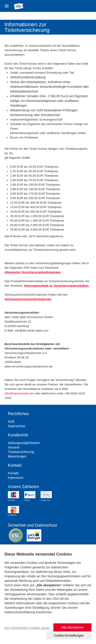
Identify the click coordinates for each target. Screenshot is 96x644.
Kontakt (13, 473)
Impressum (16, 478)
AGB (11, 422)
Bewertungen (17, 456)
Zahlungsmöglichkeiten (24, 443)
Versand (14, 447)
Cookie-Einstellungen (69, 635)
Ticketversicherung (21, 452)
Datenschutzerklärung (20, 612)
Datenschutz (17, 426)
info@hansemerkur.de (19, 393)
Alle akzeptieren (72, 627)
